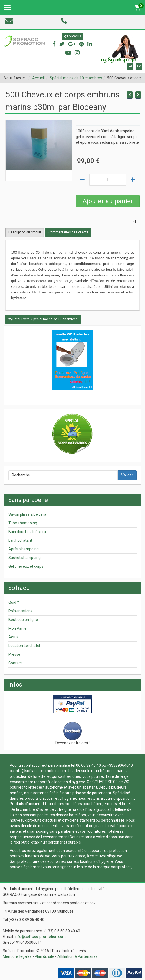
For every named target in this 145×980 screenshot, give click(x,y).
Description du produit (25, 232)
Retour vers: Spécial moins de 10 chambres (43, 319)
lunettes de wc (38, 856)
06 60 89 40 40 (88, 765)
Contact (15, 663)
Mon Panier (18, 628)
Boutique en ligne (23, 620)
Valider (127, 475)
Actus (13, 637)
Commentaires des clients (68, 232)
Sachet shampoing (24, 558)
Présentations (20, 611)
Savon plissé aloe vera (27, 514)
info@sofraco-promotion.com (40, 771)
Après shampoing (24, 549)
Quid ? (14, 602)
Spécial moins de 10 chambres (76, 78)
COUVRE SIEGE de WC (111, 782)
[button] (130, 66)
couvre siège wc (108, 856)
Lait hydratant (20, 540)
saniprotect (121, 867)
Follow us (72, 36)
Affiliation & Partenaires (78, 956)
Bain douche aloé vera (27, 532)
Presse (14, 654)
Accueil (38, 78)
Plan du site (45, 956)
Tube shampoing (23, 523)
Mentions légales (17, 956)
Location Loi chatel (24, 646)
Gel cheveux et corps (26, 566)
